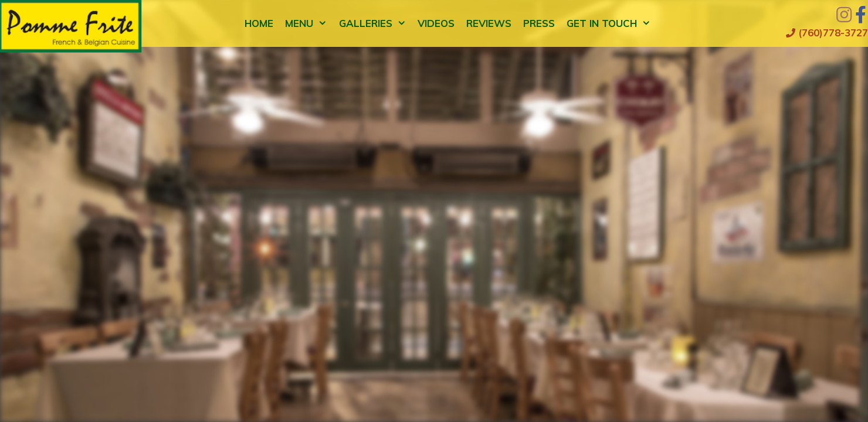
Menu (309, 23)
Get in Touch (612, 23)
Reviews (489, 23)
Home (259, 23)
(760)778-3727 (827, 33)
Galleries (376, 23)
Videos (436, 23)
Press (539, 23)
